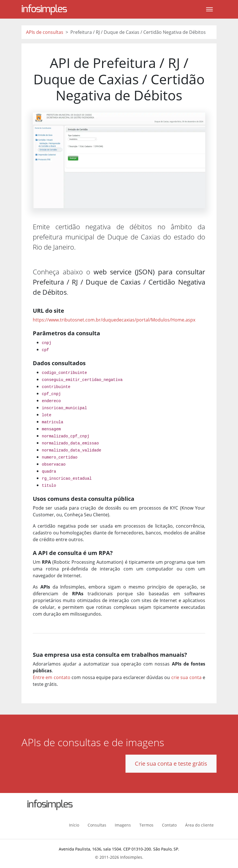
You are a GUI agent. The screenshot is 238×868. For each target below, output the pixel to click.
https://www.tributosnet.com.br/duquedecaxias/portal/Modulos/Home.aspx (114, 320)
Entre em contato (52, 677)
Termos (146, 825)
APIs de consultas (45, 32)
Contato (169, 825)
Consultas (97, 825)
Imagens (123, 825)
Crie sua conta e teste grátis (171, 764)
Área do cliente (199, 825)
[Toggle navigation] (209, 9)
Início (74, 825)
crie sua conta (186, 677)
